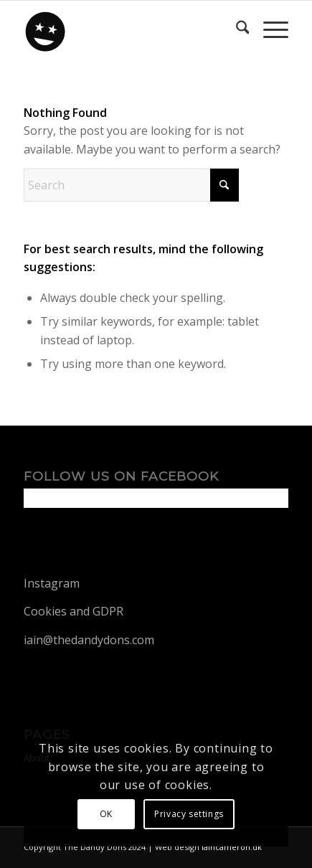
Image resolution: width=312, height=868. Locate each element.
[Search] (236, 29)
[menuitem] (236, 29)
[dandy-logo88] (130, 29)
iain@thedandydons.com (89, 640)
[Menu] (269, 29)
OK (106, 814)
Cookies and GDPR (74, 611)
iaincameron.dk (232, 847)
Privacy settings (189, 814)
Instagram (52, 583)
